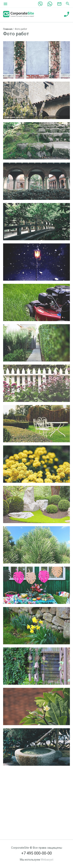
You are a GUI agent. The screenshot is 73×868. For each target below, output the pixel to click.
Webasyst (47, 860)
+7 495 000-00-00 (36, 853)
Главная (8, 29)
